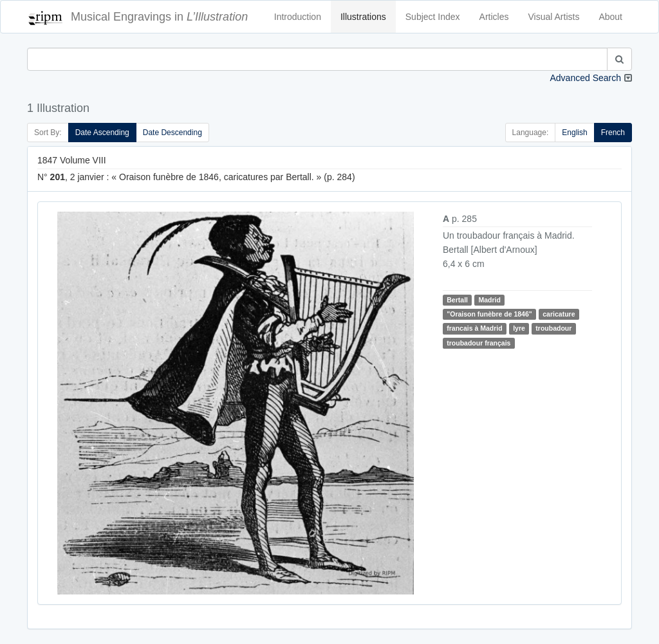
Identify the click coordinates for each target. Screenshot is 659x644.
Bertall (457, 300)
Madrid (489, 300)
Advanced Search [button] (585, 78)
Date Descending (172, 133)
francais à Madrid (474, 328)
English (574, 133)
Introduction (298, 17)
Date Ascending (102, 133)
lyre (519, 328)
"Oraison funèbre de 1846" (489, 314)
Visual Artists (554, 17)
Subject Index (433, 17)
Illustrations (363, 17)
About (610, 17)
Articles (494, 17)
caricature (559, 314)
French (613, 133)
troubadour (553, 328)
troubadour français (478, 343)
